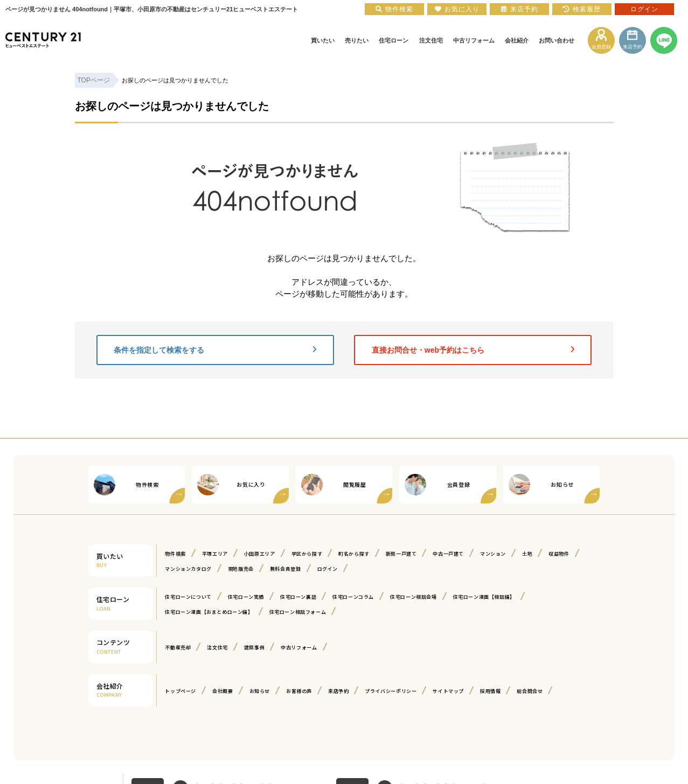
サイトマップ (448, 691)
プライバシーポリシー (391, 691)
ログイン (328, 569)
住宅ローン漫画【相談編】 (484, 597)
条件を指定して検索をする (215, 350)
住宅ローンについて (188, 597)
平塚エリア (215, 554)
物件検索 (175, 554)
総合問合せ (530, 691)
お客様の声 (299, 691)
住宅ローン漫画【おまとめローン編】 (209, 612)
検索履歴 (582, 9)
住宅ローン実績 (246, 597)
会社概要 (223, 691)
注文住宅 (217, 647)
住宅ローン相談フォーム (298, 612)
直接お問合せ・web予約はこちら (473, 350)
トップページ (180, 691)
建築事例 (254, 647)
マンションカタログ (188, 569)
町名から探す (354, 554)
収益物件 (559, 554)
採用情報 (490, 691)
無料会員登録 (286, 569)
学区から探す (307, 554)
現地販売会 (241, 569)
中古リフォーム (299, 647)
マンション (493, 554)
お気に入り (457, 9)
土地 (527, 554)
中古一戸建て (448, 554)
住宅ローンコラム (353, 597)
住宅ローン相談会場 (413, 597)
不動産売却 (178, 647)
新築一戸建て (401, 554)
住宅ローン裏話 (298, 597)
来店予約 (338, 691)
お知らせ (260, 691)
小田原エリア (260, 554)
